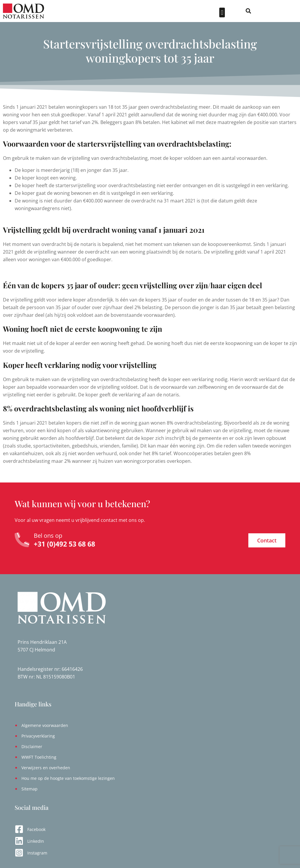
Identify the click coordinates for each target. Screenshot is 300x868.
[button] (255, 12)
